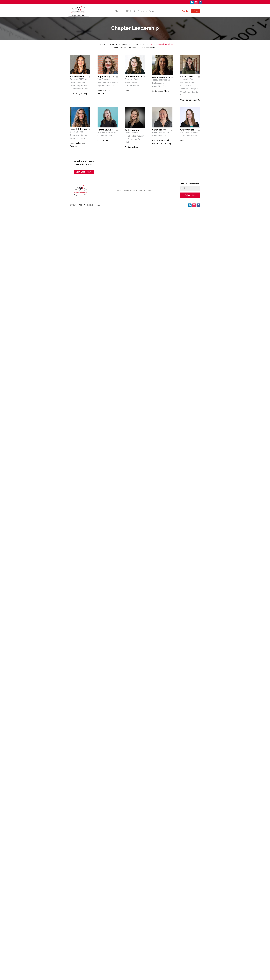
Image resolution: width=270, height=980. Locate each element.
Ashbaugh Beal (132, 147)
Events (185, 11)
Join (196, 11)
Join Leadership (84, 172)
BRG (127, 90)
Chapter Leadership (130, 190)
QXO (182, 140)
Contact (153, 11)
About (118, 11)
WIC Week (130, 11)
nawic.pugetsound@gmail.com (161, 44)
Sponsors (142, 11)
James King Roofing (79, 94)
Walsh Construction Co (190, 100)
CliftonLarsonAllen (160, 91)
